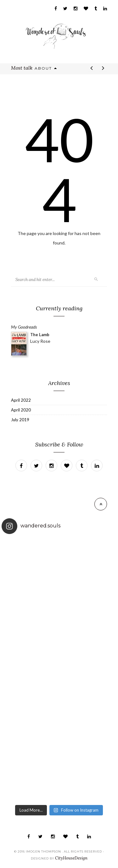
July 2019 (20, 420)
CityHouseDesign (71, 858)
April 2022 (21, 400)
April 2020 (21, 410)
